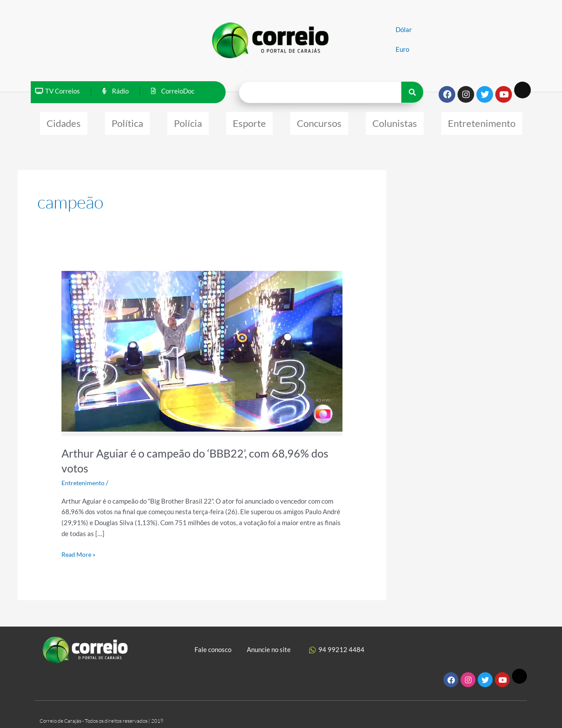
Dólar (404, 29)
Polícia (188, 121)
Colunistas (395, 121)
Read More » (80, 549)
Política (127, 121)
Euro (402, 49)
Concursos (319, 121)
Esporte (249, 121)
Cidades (64, 121)
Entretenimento (482, 121)
